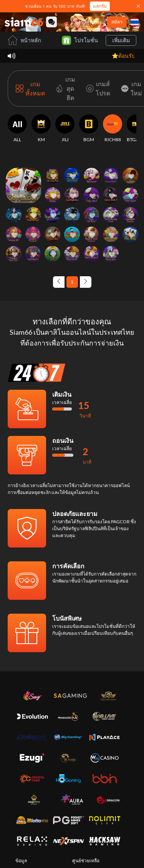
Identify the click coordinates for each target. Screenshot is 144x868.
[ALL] (17, 129)
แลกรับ (100, 6)
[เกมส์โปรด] (97, 88)
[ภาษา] (135, 22)
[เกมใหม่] (130, 88)
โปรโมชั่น (80, 40)
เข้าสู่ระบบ (89, 22)
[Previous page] (59, 282)
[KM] (41, 129)
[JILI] (65, 129)
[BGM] (89, 129)
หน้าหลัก (24, 40)
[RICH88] (113, 129)
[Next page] (86, 282)
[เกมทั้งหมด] (30, 88)
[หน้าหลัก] (24, 22)
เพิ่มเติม (121, 40)
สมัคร (117, 22)
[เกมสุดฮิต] (64, 88)
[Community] (51, 22)
